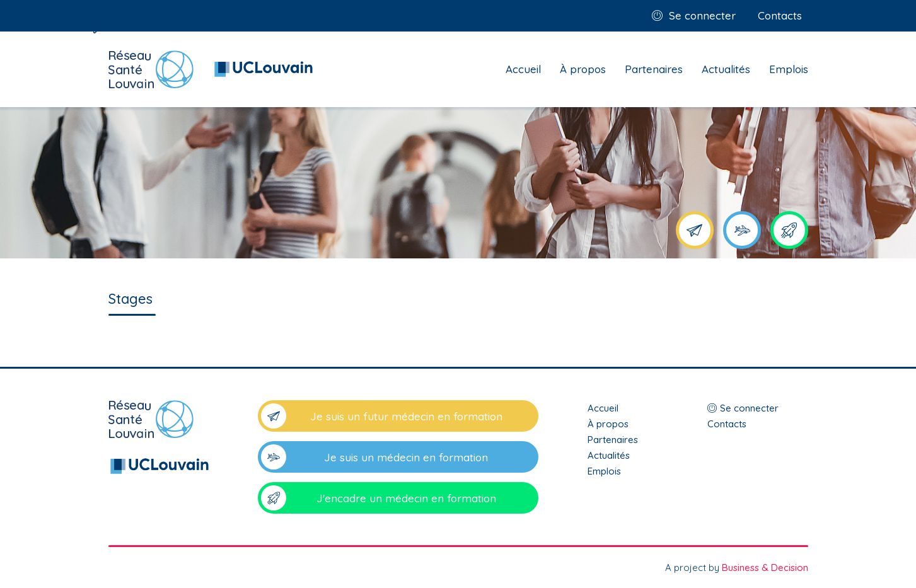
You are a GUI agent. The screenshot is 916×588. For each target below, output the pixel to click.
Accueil (523, 69)
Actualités (726, 69)
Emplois (789, 69)
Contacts (780, 15)
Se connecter (702, 15)
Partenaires (654, 69)
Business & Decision (765, 568)
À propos (583, 69)
